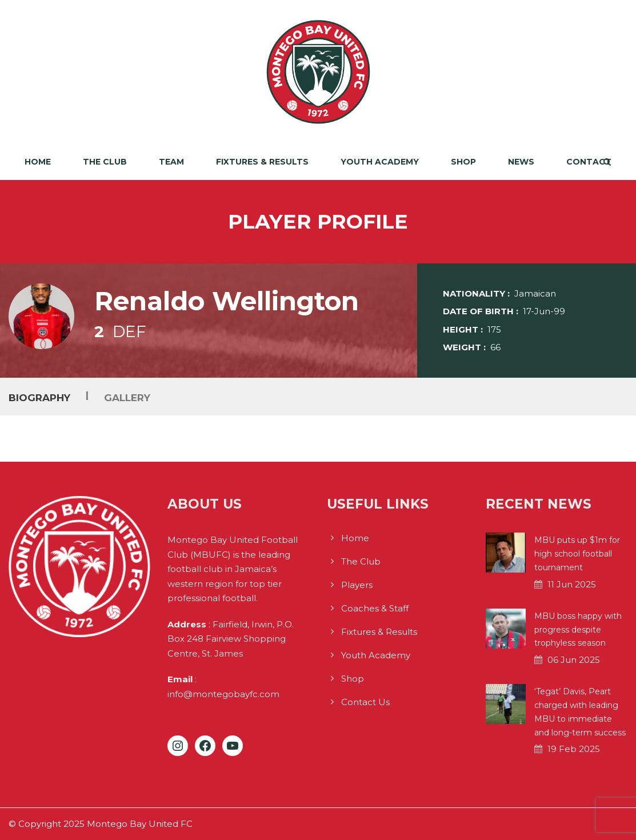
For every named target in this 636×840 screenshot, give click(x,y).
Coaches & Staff (375, 608)
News (521, 162)
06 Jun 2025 (574, 660)
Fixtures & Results (262, 162)
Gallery (127, 398)
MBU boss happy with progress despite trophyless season (578, 630)
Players (357, 585)
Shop (463, 162)
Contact (589, 162)
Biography (39, 398)
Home (38, 162)
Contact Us (365, 702)
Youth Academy (380, 162)
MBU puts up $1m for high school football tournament (577, 554)
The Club (105, 162)
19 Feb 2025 (574, 749)
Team (171, 162)
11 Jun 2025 (572, 584)
